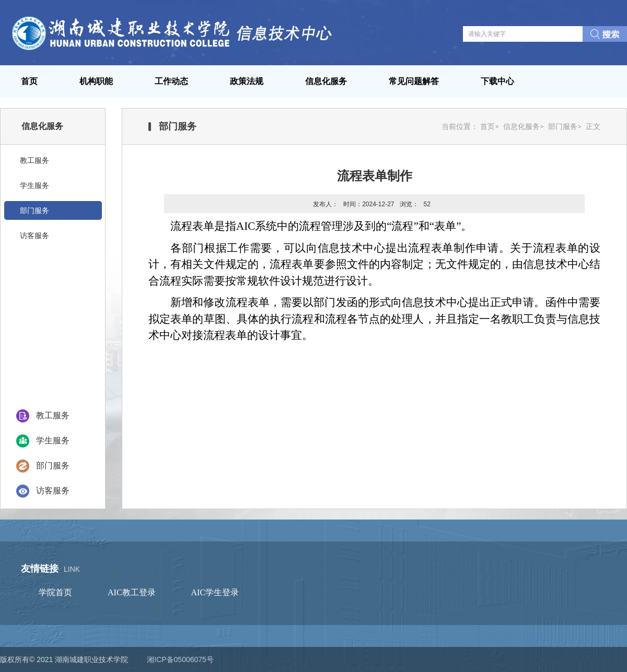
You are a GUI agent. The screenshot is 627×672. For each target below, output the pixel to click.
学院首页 (55, 592)
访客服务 (53, 491)
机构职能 (96, 81)
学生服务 (53, 440)
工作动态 (171, 81)
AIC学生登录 (215, 592)
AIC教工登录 (132, 592)
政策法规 (247, 81)
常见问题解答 (414, 81)
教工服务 (53, 415)
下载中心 (497, 81)
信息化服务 (326, 81)
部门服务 (53, 465)
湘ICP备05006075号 (180, 659)
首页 (29, 81)
